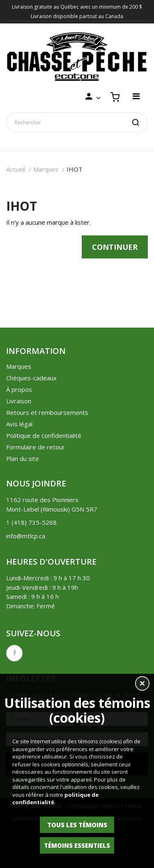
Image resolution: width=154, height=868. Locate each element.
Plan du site (23, 458)
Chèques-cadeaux (31, 378)
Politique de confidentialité (44, 435)
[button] (142, 684)
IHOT (75, 169)
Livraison (19, 401)
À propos (19, 389)
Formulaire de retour (36, 447)
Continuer (115, 247)
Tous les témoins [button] (77, 825)
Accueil (16, 169)
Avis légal (19, 424)
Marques (46, 169)
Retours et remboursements (47, 412)
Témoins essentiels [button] (77, 845)
